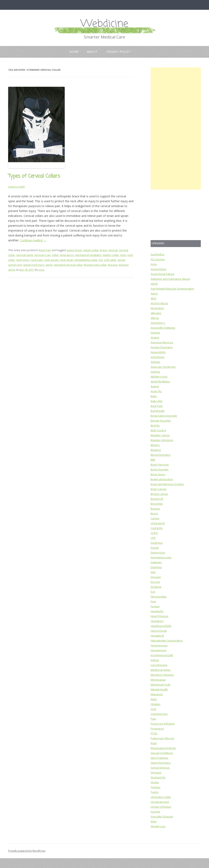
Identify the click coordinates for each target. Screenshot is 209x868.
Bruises (155, 509)
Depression (158, 553)
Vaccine (155, 812)
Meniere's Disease (162, 675)
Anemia (155, 333)
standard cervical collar (68, 265)
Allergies (156, 313)
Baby (154, 396)
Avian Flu (156, 391)
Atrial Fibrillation (160, 381)
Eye (153, 592)
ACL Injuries (158, 259)
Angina (155, 337)
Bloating (156, 450)
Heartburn (157, 621)
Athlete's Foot (159, 377)
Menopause (158, 680)
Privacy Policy (118, 52)
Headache (157, 611)
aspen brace (74, 250)
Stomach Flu (158, 777)
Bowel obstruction (162, 479)
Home (74, 52)
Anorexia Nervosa (162, 342)
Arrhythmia (157, 357)
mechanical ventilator (88, 255)
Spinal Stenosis (160, 768)
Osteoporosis (159, 714)
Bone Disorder (160, 469)
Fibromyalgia (158, 597)
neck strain (67, 260)
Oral (153, 709)
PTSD (154, 733)
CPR (153, 538)
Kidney (155, 660)
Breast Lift (157, 499)
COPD (154, 533)
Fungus (155, 606)
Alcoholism (157, 308)
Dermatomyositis (161, 557)
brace (103, 250)
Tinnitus (156, 787)
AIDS (153, 298)
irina (41, 270)
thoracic (113, 265)
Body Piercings (160, 465)
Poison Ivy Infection (163, 724)
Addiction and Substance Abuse (170, 279)
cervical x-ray (42, 255)
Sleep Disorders (161, 763)
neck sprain (51, 260)
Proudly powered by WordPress (27, 851)
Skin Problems (160, 758)
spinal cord (15, 265)
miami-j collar (111, 255)
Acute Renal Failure (162, 274)
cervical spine (25, 255)
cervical (113, 250)
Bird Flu (155, 425)
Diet (153, 572)
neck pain (37, 260)
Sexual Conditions (162, 753)
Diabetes (156, 562)
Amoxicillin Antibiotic (163, 328)
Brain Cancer (159, 489)
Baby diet (156, 401)
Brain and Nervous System (167, 484)
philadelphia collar (86, 260)
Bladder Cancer (160, 435)
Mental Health (159, 689)
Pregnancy (157, 728)
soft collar (110, 260)
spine (49, 265)
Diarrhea (156, 567)
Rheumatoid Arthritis (163, 748)
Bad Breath (158, 411)
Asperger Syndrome (163, 367)
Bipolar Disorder (161, 421)
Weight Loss (158, 826)
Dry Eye (155, 582)
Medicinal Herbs (161, 670)
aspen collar (91, 250)
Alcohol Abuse (159, 303)
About (92, 52)
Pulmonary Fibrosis (162, 738)
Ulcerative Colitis (161, 797)
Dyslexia (156, 587)
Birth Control (158, 430)
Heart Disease (160, 616)
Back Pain (45, 250)
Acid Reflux (157, 254)
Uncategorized (160, 802)
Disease (156, 577)
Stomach (156, 772)
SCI (101, 260)
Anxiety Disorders (162, 347)
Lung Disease (159, 665)
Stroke (155, 782)
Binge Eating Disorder (164, 416)
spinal (121, 260)
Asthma (155, 372)
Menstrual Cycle (161, 685)
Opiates (156, 704)
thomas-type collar (95, 265)
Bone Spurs (158, 474)
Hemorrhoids (159, 631)
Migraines (157, 694)
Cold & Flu (157, 528)
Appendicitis (158, 352)
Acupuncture (158, 269)
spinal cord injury (34, 265)
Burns (154, 513)
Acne (154, 264)
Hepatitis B (157, 636)
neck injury (23, 260)
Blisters (155, 445)
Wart (154, 821)
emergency (67, 255)
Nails (154, 699)
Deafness (157, 543)
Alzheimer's (158, 323)
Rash (154, 743)
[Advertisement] (176, 129)
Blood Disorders (161, 455)
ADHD (154, 284)
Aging (154, 293)
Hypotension (159, 650)
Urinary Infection (161, 807)
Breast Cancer (159, 494)
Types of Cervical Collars (34, 176)
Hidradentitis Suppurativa (167, 641)
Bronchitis (157, 504)
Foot (153, 601)
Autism (155, 386)
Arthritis (155, 362)
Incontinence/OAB (162, 655)
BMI (153, 460)
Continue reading (33, 240)
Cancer (155, 518)
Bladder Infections (162, 440)
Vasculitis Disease (162, 816)
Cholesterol (158, 523)
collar (55, 255)
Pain (153, 719)
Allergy (155, 318)
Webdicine (104, 24)
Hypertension (159, 645)
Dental (155, 548)
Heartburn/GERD (161, 626)
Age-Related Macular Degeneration (172, 289)
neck (123, 255)
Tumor (155, 792)
